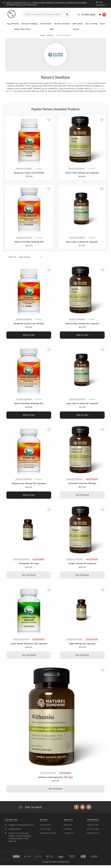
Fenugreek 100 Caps (29, 566)
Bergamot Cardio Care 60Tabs (29, 175)
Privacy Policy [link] (93, 832)
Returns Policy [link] (93, 836)
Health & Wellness (62, 24)
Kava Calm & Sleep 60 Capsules (82, 245)
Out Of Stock (82, 498)
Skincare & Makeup (30, 24)
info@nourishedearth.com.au (21, 828)
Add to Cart (29, 338)
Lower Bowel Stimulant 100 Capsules (29, 646)
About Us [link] (68, 827)
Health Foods (46, 24)
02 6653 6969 (87, 15)
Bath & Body (77, 24)
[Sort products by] (31, 260)
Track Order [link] (45, 832)
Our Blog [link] (67, 832)
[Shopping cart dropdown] (103, 15)
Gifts (52, 29)
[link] (76, 810)
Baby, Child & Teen (22, 29)
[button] (49, 122)
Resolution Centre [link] (48, 836)
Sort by (12, 260)
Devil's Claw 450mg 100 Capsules (82, 175)
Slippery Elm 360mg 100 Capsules (29, 486)
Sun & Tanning (91, 24)
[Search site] (67, 14)
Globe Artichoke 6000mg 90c (29, 245)
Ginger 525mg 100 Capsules (82, 566)
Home (102, 24)
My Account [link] (45, 827)
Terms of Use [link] (93, 827)
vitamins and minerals (75, 83)
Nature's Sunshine (24, 171)
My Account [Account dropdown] (102, 4)
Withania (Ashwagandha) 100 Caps (56, 780)
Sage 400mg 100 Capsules (82, 646)
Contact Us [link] (68, 836)
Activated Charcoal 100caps (82, 486)
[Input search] (43, 14)
